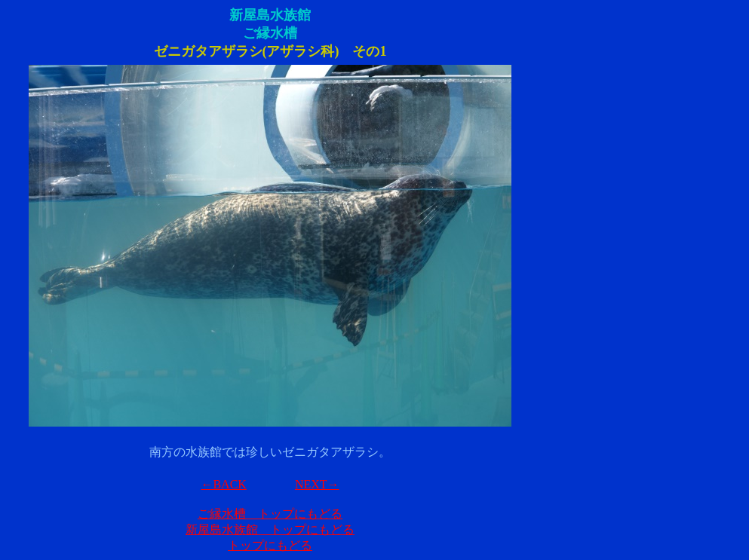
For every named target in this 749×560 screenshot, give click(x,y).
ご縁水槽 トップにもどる (270, 514)
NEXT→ (317, 484)
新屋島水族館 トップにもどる (270, 529)
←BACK (223, 484)
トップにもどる (270, 545)
